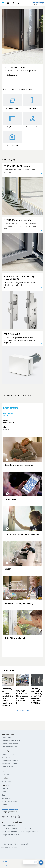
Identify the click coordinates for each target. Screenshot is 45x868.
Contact (5, 789)
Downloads (6, 781)
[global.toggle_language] (8, 3)
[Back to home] (38, 3)
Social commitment (9, 801)
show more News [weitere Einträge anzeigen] (22, 711)
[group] (22, 43)
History (4, 795)
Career (4, 805)
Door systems (7, 757)
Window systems (8, 754)
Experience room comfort (12, 741)
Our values (6, 798)
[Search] (19, 3)
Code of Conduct (8, 825)
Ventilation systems (9, 764)
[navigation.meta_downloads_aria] (13, 3)
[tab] (22, 414)
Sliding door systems (10, 761)
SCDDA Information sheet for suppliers (17, 829)
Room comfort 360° (9, 738)
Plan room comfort (9, 747)
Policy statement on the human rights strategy (20, 832)
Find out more (12, 75)
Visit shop (5, 774)
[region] (22, 49)
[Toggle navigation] (3, 3)
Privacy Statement (21, 844)
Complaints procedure (10, 835)
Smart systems (7, 767)
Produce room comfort (11, 744)
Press (4, 792)
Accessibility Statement (10, 847)
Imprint (3, 844)
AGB (10, 844)
